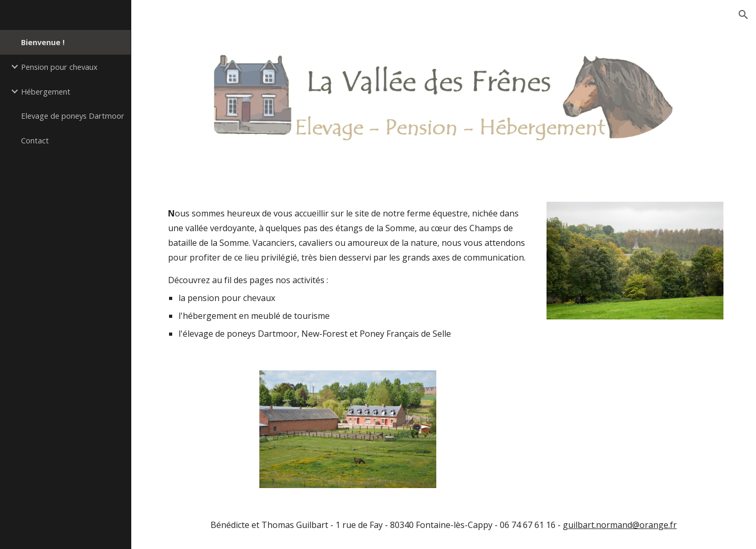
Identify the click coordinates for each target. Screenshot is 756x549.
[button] (743, 15)
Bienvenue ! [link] (43, 42)
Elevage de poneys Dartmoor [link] (73, 116)
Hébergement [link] (46, 91)
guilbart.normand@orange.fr (620, 525)
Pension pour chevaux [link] (59, 67)
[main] (348, 273)
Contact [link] (35, 140)
